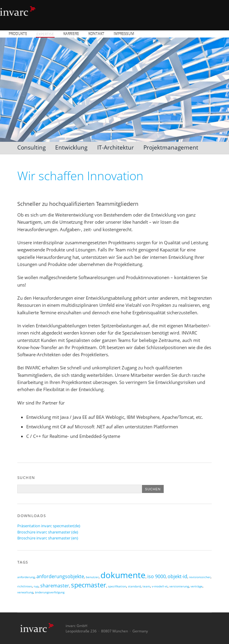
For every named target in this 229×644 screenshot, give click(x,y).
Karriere (71, 34)
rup (36, 586)
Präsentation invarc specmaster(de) (49, 526)
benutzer (92, 577)
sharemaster (55, 586)
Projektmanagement (171, 147)
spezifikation (117, 586)
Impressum (124, 34)
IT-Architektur (116, 147)
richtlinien (25, 586)
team (146, 586)
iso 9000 (157, 576)
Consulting (31, 147)
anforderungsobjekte (60, 576)
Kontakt (96, 34)
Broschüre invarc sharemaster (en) (48, 538)
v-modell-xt (160, 586)
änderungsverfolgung (50, 592)
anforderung (26, 577)
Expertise (45, 34)
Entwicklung (71, 147)
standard (134, 586)
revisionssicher (200, 577)
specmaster (89, 585)
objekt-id (177, 576)
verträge (196, 586)
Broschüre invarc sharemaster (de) (48, 532)
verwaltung (25, 592)
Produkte (18, 34)
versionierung (179, 586)
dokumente (123, 575)
